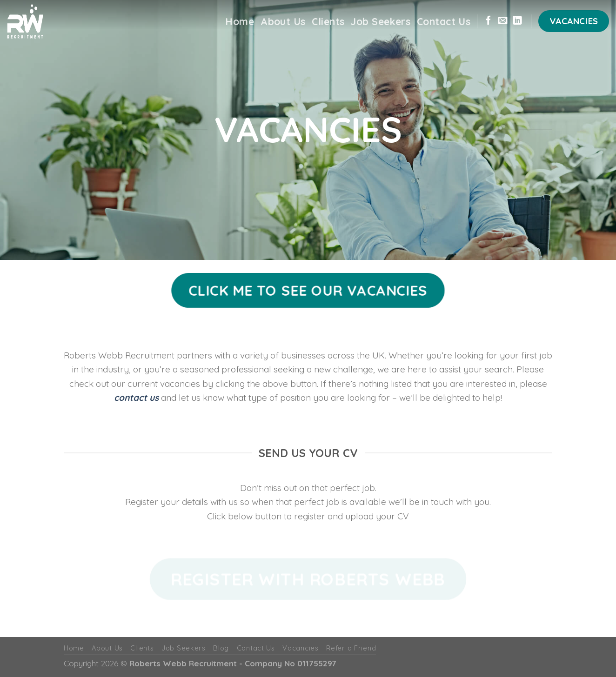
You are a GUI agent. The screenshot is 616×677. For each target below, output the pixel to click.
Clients (328, 21)
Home (240, 21)
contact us (136, 398)
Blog (221, 648)
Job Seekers (381, 21)
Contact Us (444, 21)
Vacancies (301, 648)
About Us (283, 21)
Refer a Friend (351, 648)
